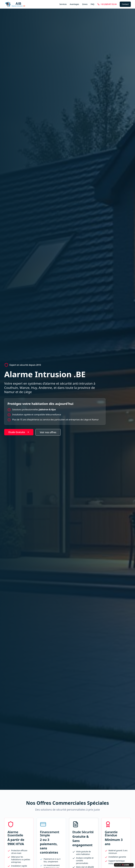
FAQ (92, 4)
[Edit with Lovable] (122, 865)
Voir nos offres (48, 432)
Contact (125, 4)
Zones (85, 4)
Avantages (74, 4)
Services (63, 4)
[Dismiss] (132, 865)
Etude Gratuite (19, 432)
